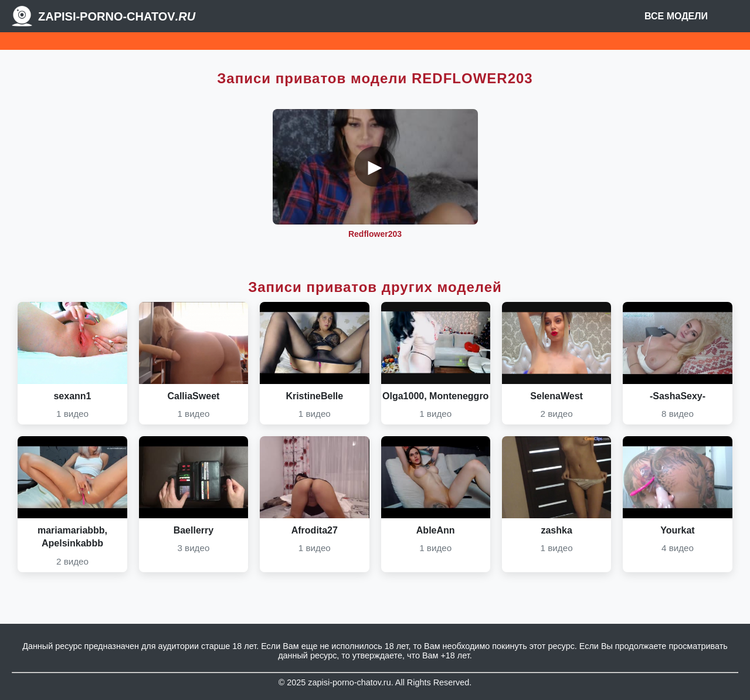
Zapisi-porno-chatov (117, 16)
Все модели (676, 16)
